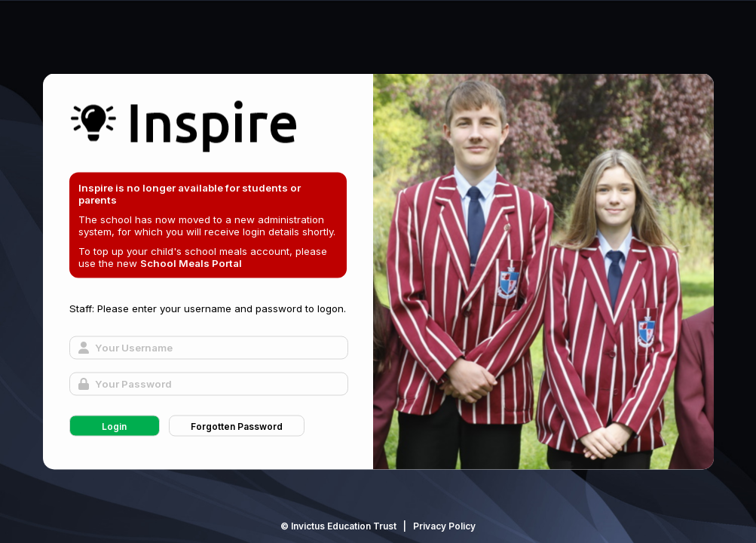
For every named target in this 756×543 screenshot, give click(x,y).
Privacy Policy (444, 526)
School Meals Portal (191, 263)
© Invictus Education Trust (338, 526)
